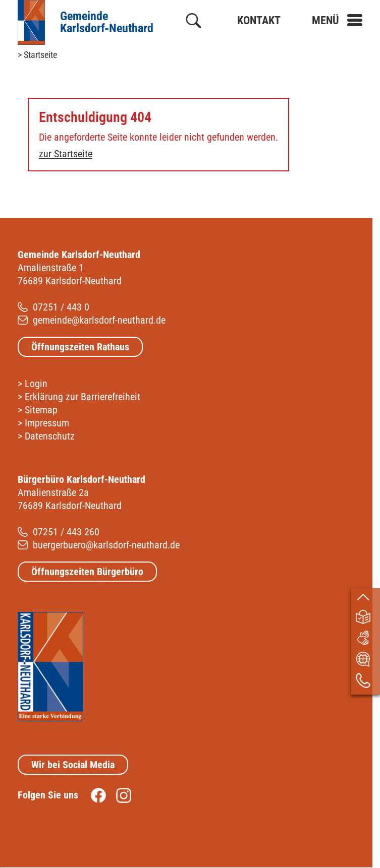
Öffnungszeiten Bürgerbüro (87, 572)
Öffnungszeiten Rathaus (80, 347)
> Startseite (37, 55)
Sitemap (41, 410)
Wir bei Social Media (73, 765)
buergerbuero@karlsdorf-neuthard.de (106, 545)
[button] (337, 20)
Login (36, 384)
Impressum (47, 423)
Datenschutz (50, 436)
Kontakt (259, 20)
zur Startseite (66, 154)
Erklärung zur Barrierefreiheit (83, 397)
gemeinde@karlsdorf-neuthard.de (99, 320)
